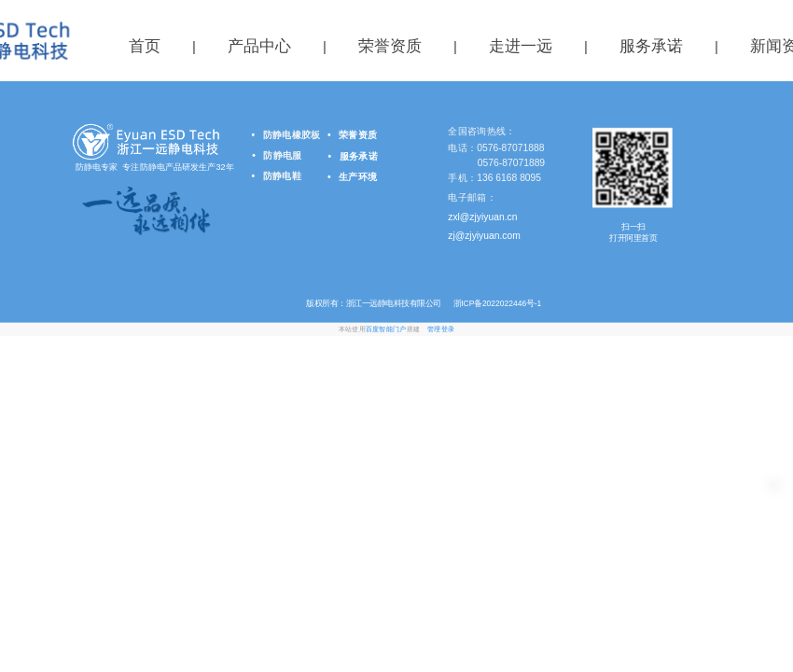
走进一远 (521, 46)
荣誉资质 (390, 46)
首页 (145, 46)
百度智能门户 (386, 330)
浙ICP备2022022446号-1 (496, 303)
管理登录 (441, 330)
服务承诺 (651, 46)
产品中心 (259, 46)
